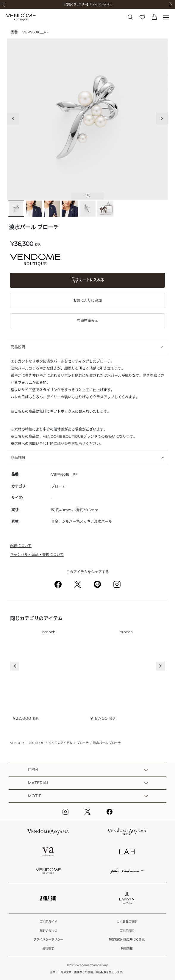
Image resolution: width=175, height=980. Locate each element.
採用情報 (127, 949)
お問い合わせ (48, 931)
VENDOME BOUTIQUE (27, 743)
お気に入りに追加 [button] (87, 300)
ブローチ (58, 486)
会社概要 (48, 949)
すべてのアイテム (60, 743)
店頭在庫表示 (87, 321)
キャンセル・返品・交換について (37, 555)
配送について (21, 546)
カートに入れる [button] (87, 280)
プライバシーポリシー (48, 940)
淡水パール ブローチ (107, 743)
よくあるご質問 (127, 922)
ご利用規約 (127, 931)
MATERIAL (38, 783)
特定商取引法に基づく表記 (127, 940)
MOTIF (35, 796)
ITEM (33, 770)
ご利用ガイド (48, 922)
